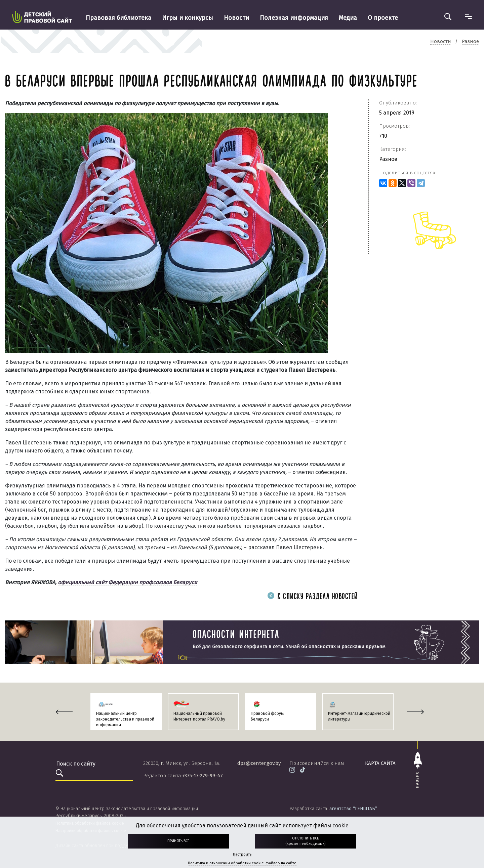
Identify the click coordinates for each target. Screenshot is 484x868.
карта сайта (380, 763)
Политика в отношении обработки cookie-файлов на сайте (242, 863)
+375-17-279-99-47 (203, 776)
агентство (353, 809)
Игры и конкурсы (188, 18)
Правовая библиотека (118, 18)
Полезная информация (294, 18)
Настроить (242, 854)
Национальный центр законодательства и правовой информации (125, 719)
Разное (388, 159)
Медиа (348, 18)
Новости (236, 18)
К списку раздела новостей (313, 597)
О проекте (383, 18)
